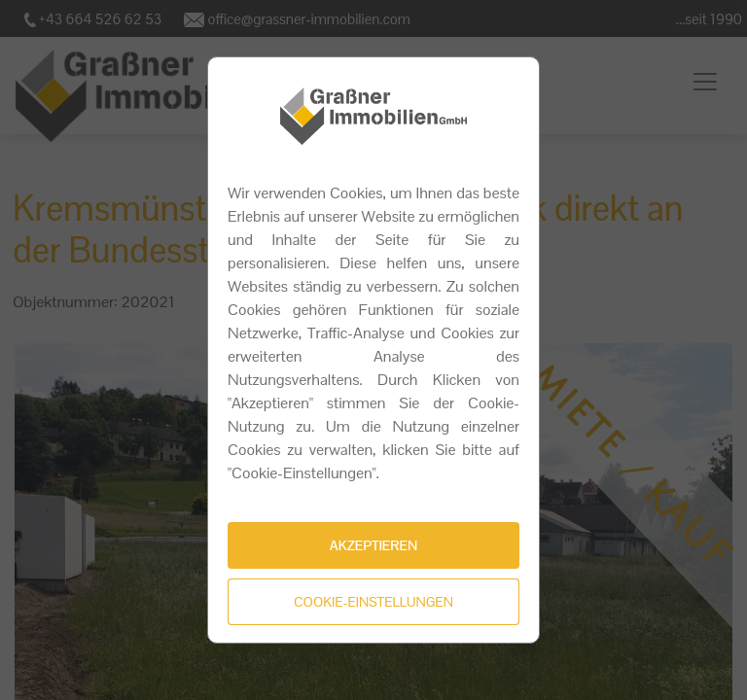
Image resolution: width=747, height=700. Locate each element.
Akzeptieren (373, 545)
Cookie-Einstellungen (373, 602)
